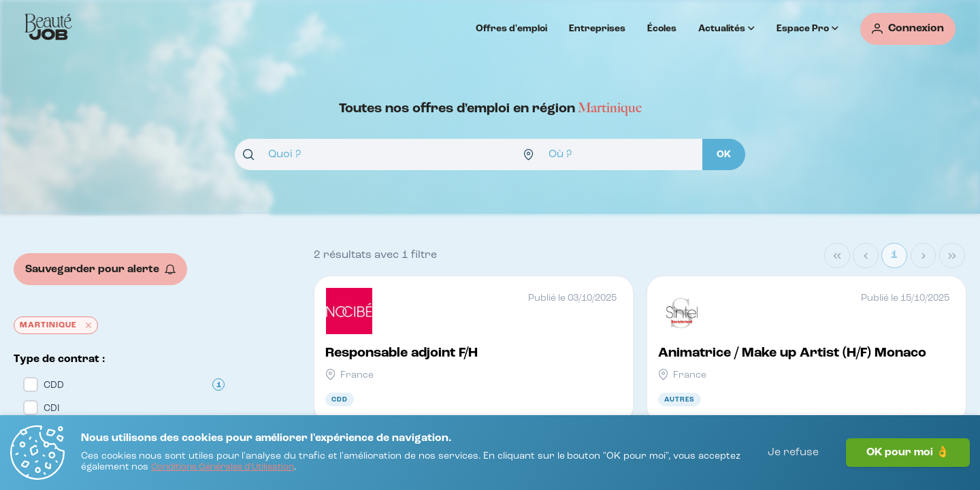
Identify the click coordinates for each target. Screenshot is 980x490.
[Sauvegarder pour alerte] (100, 269)
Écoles (662, 29)
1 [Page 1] (894, 255)
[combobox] (375, 154)
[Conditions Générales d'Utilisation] (223, 468)
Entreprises (597, 29)
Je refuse (793, 453)
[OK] (724, 154)
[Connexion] (908, 29)
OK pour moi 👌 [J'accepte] (908, 453)
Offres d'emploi (511, 29)
